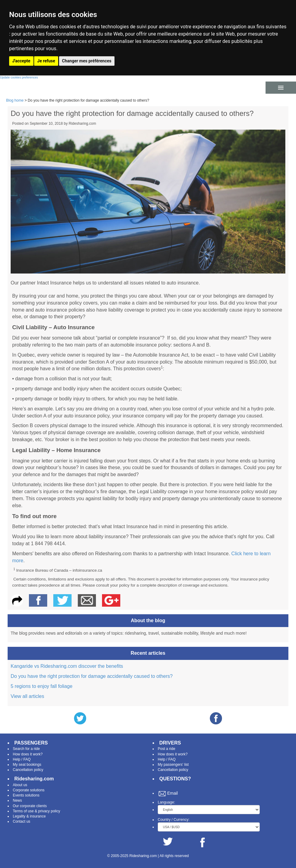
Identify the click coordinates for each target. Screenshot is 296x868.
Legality (19, 816)
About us (20, 785)
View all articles (27, 696)
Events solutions (26, 795)
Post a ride (166, 749)
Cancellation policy (28, 770)
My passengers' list (173, 765)
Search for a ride (26, 749)
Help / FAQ (22, 759)
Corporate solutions (29, 790)
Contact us (21, 821)
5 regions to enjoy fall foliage (42, 686)
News (17, 800)
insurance (38, 816)
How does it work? (28, 754)
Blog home (15, 100)
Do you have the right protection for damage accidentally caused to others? (92, 676)
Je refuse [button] (46, 61)
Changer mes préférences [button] (87, 61)
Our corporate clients (30, 806)
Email (173, 793)
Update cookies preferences (19, 77)
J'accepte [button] (21, 61)
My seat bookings (27, 765)
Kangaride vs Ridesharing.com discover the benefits (67, 666)
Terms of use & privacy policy (36, 811)
